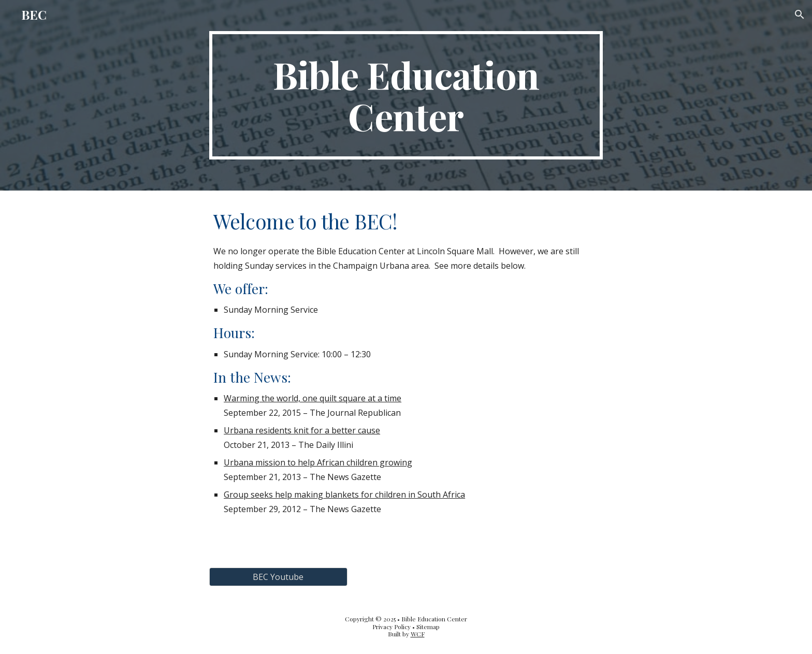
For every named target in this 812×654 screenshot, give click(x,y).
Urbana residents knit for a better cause (302, 430)
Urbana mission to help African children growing (318, 462)
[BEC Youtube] (278, 577)
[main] (406, 95)
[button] (800, 14)
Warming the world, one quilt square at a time (313, 398)
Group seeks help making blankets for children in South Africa (344, 495)
